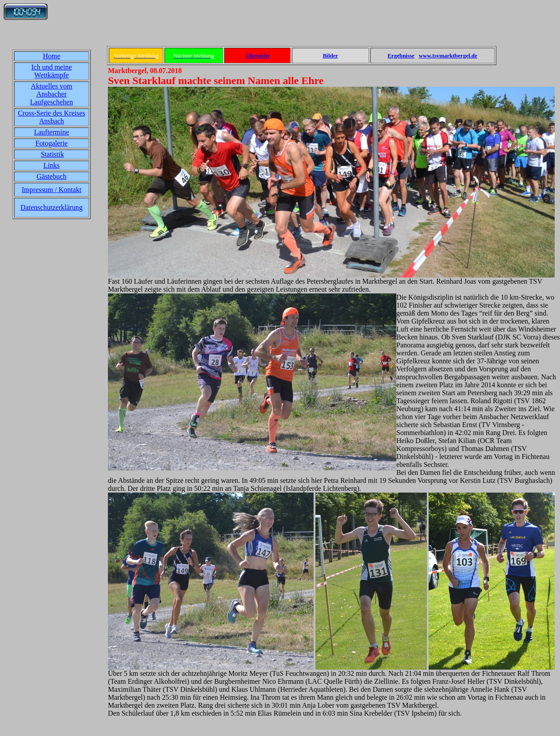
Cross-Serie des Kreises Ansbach (52, 117)
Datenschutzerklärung (51, 207)
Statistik (52, 154)
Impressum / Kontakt (52, 190)
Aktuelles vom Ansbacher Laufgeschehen (52, 94)
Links (51, 165)
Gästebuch (52, 176)
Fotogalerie (52, 143)
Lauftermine (52, 132)
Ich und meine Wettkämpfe (52, 71)
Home (52, 56)
